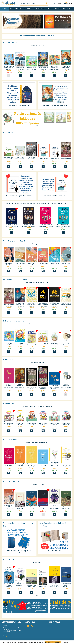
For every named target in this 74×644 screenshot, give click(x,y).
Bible (11, 9)
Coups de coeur (67, 9)
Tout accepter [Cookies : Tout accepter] (49, 642)
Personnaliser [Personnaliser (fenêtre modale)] (65, 642)
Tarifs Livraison (7, 637)
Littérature (27, 9)
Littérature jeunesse (38, 9)
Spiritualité (18, 9)
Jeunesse (49, 9)
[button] (69, 23)
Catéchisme (58, 9)
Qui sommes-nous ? (54, 626)
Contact (6, 635)
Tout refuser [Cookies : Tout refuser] (57, 642)
